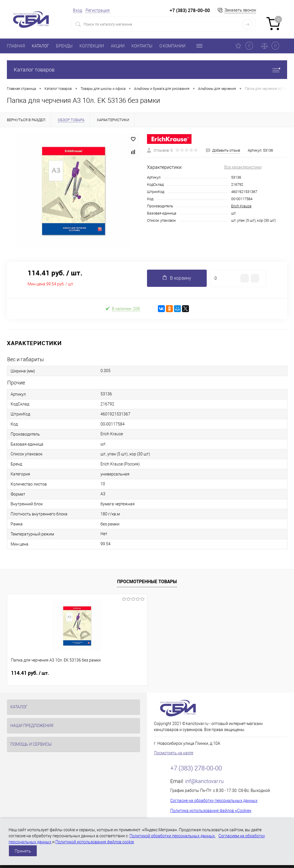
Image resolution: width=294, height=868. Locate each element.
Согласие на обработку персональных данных (214, 801)
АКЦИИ (118, 46)
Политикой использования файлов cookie (95, 842)
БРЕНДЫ (64, 46)
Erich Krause (241, 206)
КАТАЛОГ (40, 46)
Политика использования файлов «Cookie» (211, 811)
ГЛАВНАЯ (16, 46)
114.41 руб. (30, 673)
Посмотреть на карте (174, 753)
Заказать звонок (240, 10)
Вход (78, 10)
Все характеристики (243, 167)
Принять (23, 851)
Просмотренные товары (147, 581)
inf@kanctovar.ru (204, 781)
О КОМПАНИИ (172, 46)
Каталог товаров (147, 70)
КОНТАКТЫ (142, 46)
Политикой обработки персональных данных (172, 836)
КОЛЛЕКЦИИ (92, 46)
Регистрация (98, 10)
